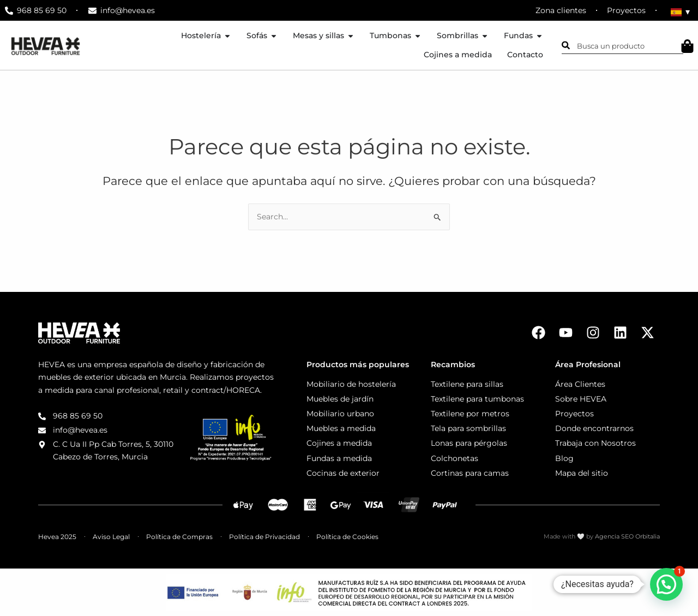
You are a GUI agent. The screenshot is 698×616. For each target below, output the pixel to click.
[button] (666, 584)
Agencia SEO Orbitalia (627, 536)
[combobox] (622, 45)
